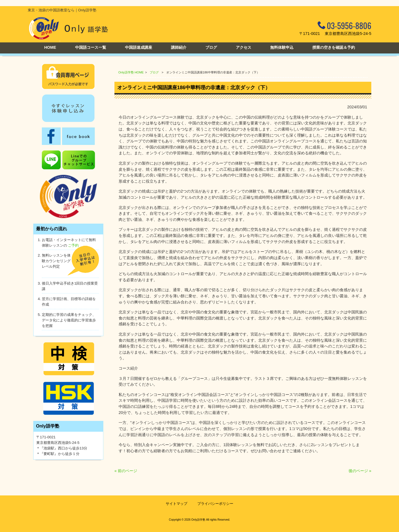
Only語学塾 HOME (131, 72)
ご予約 (73, 245)
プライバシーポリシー (215, 504)
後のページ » (360, 471)
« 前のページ (126, 471)
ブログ (154, 72)
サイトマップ (177, 504)
